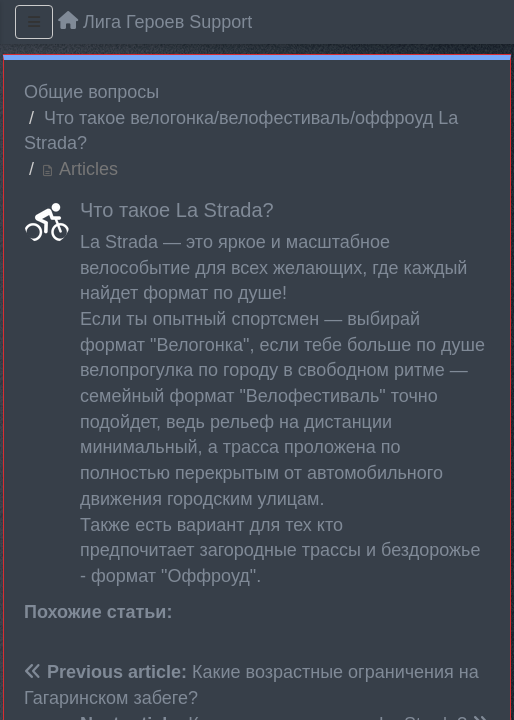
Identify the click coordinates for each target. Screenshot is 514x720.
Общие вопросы (91, 92)
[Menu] (34, 22)
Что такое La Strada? (177, 210)
